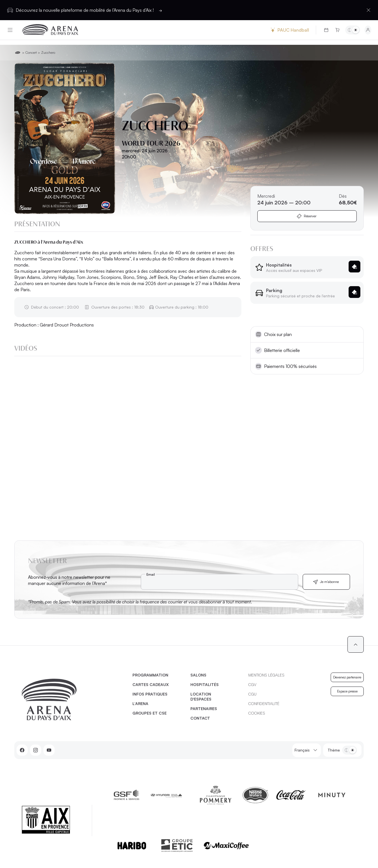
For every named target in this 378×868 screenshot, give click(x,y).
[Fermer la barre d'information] (368, 10)
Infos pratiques (150, 694)
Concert (31, 53)
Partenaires (204, 709)
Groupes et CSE (150, 713)
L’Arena (140, 704)
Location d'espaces (201, 697)
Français (307, 750)
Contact (200, 718)
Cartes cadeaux (151, 684)
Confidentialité (264, 704)
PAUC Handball (289, 30)
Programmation (150, 675)
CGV (252, 684)
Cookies (257, 713)
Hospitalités (205, 684)
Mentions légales (266, 675)
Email (151, 575)
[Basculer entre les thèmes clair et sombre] (353, 30)
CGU (252, 694)
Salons (198, 675)
